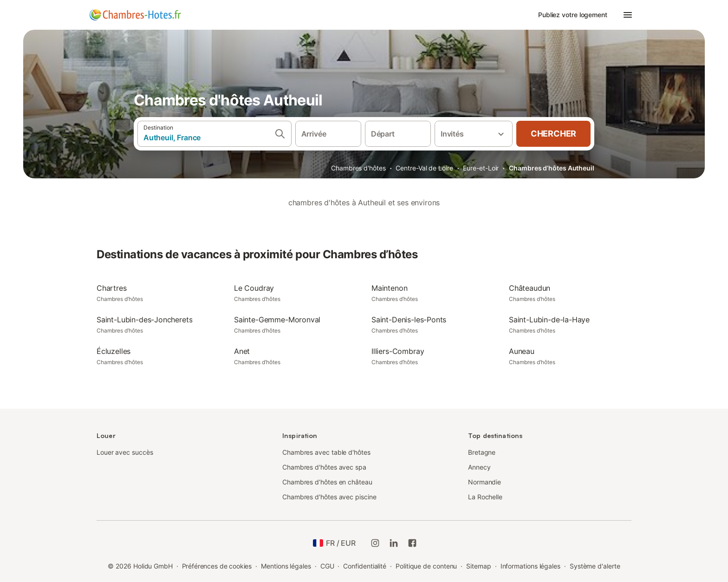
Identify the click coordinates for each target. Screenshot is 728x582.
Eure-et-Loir (481, 168)
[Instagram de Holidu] (375, 543)
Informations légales (530, 566)
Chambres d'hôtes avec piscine (329, 497)
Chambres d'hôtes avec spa (324, 467)
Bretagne (482, 452)
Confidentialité (365, 566)
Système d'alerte (595, 566)
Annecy (479, 467)
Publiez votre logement (573, 15)
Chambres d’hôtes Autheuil (552, 168)
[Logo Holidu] (135, 15)
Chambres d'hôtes (358, 168)
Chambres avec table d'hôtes (326, 452)
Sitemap (478, 566)
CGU (327, 566)
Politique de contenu (426, 566)
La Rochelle (485, 497)
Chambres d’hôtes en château (327, 482)
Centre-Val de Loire (424, 168)
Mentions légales (286, 566)
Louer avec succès (125, 452)
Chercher (553, 134)
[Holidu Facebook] (412, 543)
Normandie (484, 482)
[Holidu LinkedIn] (394, 543)
